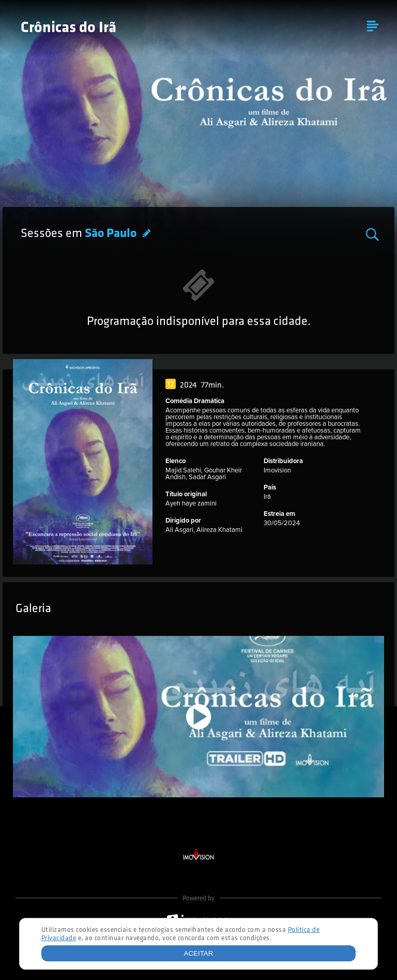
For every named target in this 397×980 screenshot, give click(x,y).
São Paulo (112, 234)
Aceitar (199, 953)
